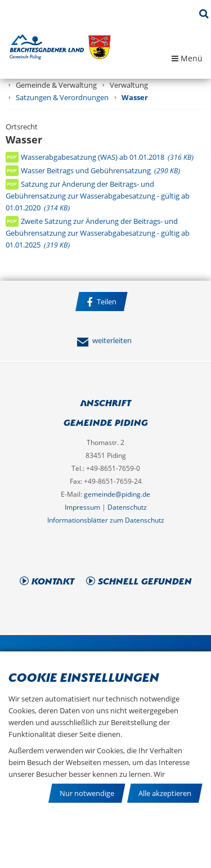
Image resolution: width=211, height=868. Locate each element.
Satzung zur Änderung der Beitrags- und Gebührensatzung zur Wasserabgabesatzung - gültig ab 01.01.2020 (98, 196)
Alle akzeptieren (165, 793)
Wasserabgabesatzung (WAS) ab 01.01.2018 (107, 157)
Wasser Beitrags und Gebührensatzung (100, 170)
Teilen (102, 302)
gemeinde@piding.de (117, 494)
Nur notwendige (87, 793)
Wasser (135, 97)
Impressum (82, 507)
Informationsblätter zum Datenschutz (106, 520)
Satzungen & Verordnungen (62, 97)
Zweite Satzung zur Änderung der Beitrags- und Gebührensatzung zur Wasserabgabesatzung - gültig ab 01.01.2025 (98, 233)
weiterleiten (104, 340)
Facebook (105, 325)
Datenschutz (127, 507)
